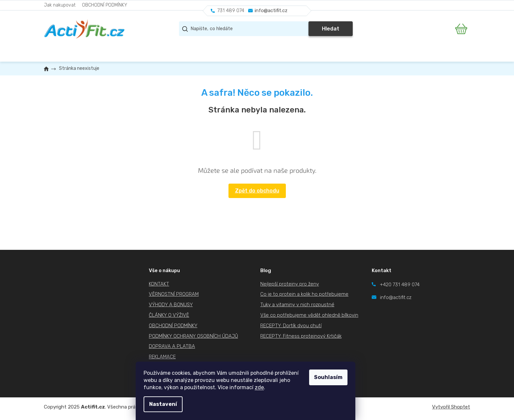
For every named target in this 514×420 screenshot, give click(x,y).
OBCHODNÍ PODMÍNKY (105, 5)
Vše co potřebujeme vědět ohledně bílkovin (309, 315)
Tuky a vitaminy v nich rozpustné (297, 305)
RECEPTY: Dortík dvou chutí (291, 326)
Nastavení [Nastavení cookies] (175, 404)
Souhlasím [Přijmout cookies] (340, 377)
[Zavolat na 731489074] (227, 11)
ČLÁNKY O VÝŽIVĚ (169, 315)
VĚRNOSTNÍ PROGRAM (174, 294)
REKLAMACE (162, 357)
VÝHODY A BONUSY (171, 305)
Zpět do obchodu (257, 191)
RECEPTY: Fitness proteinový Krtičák (301, 336)
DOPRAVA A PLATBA (172, 346)
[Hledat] (266, 29)
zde (271, 387)
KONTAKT (159, 284)
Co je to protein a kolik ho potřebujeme (304, 294)
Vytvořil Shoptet (451, 407)
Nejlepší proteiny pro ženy (290, 284)
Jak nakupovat (60, 5)
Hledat (331, 29)
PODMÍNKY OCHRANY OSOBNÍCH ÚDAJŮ (193, 336)
